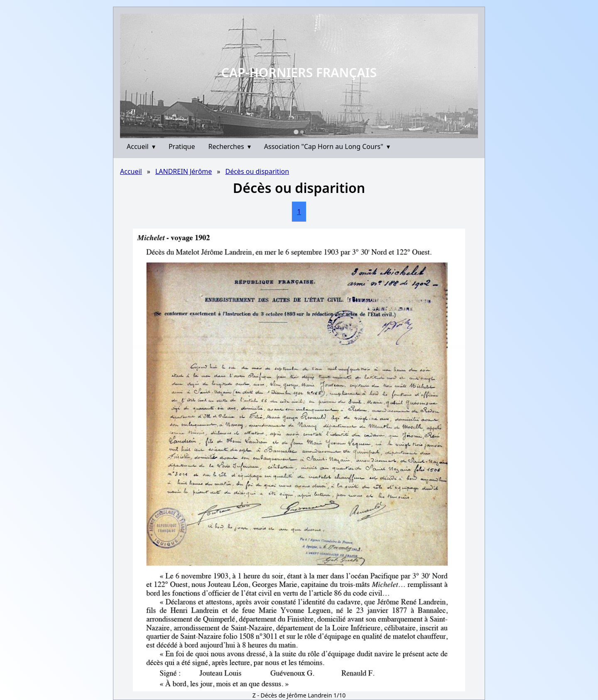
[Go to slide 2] (302, 132)
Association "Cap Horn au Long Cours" (327, 146)
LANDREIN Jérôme (184, 171)
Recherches (230, 146)
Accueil (141, 146)
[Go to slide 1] (296, 132)
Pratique (182, 146)
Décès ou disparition (257, 171)
